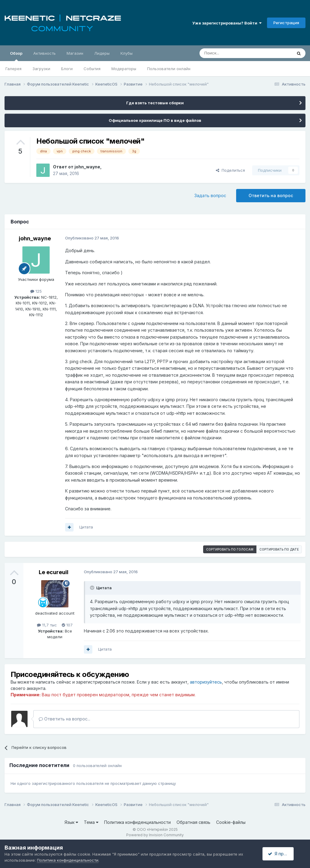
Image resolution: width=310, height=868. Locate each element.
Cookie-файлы (231, 822)
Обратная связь (193, 822)
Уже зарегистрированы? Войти (227, 23)
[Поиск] (232, 53)
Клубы (127, 53)
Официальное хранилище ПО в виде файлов (155, 120)
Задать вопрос (210, 195)
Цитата (86, 527)
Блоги (67, 69)
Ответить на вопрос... (64, 719)
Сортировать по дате (279, 549)
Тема (91, 822)
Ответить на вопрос (271, 195)
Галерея (13, 69)
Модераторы (124, 69)
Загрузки (41, 69)
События (92, 69)
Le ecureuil (54, 572)
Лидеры (102, 53)
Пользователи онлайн (169, 69)
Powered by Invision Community (155, 835)
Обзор (16, 56)
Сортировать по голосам (230, 549)
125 (36, 291)
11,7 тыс (47, 625)
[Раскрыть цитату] (93, 588)
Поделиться (230, 170)
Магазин (75, 53)
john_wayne (87, 167)
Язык (71, 822)
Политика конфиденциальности (137, 822)
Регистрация (286, 23)
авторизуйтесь (206, 682)
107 (67, 625)
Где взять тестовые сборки (155, 103)
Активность (45, 53)
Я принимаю (283, 854)
